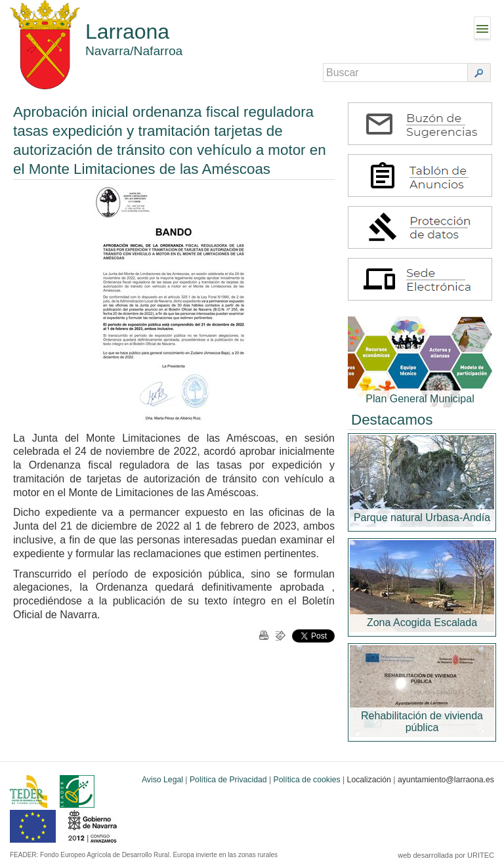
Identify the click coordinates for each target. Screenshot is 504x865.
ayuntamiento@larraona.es (446, 780)
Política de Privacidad (228, 780)
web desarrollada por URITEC (446, 855)
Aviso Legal (162, 780)
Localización (369, 780)
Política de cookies (307, 780)
